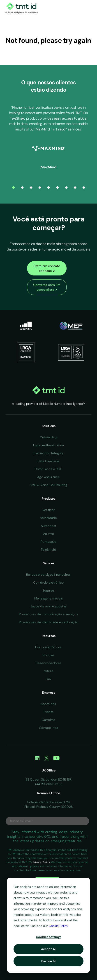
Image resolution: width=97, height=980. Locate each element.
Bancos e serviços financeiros (48, 575)
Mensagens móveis (48, 598)
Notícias (48, 655)
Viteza (48, 671)
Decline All (49, 961)
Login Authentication (49, 445)
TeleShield (48, 550)
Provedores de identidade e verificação (49, 622)
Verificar (49, 510)
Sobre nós (48, 704)
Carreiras (48, 720)
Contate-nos (48, 728)
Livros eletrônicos (48, 647)
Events (49, 712)
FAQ (48, 679)
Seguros (48, 590)
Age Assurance (48, 477)
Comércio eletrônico (48, 582)
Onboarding (49, 437)
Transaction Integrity (48, 453)
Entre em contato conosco (47, 268)
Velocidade (48, 518)
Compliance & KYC (48, 469)
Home (48, 411)
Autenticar (49, 526)
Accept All (49, 949)
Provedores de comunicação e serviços (48, 614)
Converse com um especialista (47, 287)
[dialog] (48, 925)
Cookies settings (49, 937)
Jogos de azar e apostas (48, 606)
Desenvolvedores (48, 663)
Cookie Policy (58, 926)
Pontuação (48, 542)
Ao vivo (48, 534)
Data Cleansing (49, 461)
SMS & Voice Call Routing (49, 485)
